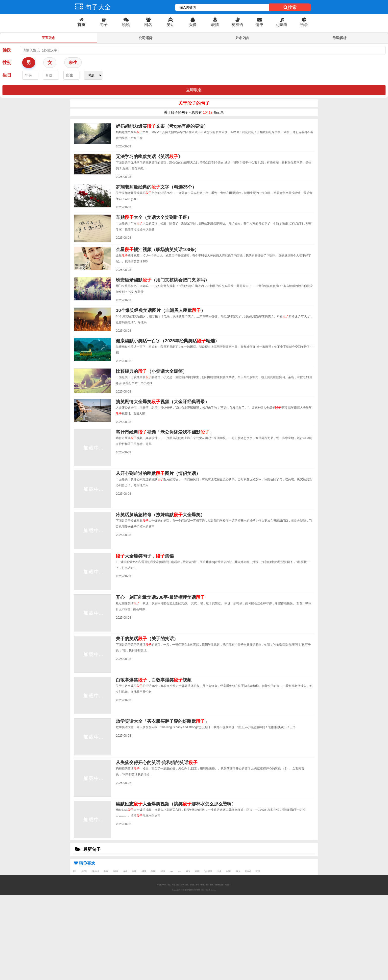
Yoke (171, 871)
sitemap (213, 890)
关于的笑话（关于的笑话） (147, 639)
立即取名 (194, 90)
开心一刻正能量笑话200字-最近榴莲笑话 (160, 597)
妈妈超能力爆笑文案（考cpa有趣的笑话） (162, 126)
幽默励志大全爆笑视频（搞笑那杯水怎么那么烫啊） (176, 804)
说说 (126, 22)
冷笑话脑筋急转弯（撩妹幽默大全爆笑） (160, 515)
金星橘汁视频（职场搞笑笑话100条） (157, 250)
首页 (81, 22)
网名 (148, 22)
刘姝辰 (125, 871)
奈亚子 (258, 871)
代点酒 (163, 871)
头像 (193, 22)
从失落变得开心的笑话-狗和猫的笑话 (157, 763)
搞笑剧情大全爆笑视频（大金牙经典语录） (163, 402)
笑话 (170, 22)
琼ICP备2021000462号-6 (193, 890)
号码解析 (339, 38)
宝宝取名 (48, 38)
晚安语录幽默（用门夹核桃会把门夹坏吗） (163, 280)
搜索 (290, 7)
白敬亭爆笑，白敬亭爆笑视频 (154, 680)
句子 (104, 22)
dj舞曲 (282, 22)
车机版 (106, 871)
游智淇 (116, 871)
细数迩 (238, 871)
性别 (7, 63)
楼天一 (75, 871)
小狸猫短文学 (219, 885)
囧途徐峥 (248, 871)
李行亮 (84, 871)
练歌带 (134, 871)
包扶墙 (219, 871)
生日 (7, 75)
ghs (179, 871)
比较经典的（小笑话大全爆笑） (151, 371)
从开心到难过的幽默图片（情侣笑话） (158, 473)
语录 (304, 22)
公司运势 (145, 38)
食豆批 (188, 871)
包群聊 (228, 871)
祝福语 (237, 22)
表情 (215, 22)
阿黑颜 (153, 871)
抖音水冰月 (95, 871)
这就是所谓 (208, 871)
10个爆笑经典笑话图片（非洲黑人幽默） (161, 310)
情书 (260, 22)
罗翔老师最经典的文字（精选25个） (156, 187)
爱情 (212, 885)
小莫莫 (144, 871)
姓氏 (7, 50)
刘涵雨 (197, 871)
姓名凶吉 (242, 38)
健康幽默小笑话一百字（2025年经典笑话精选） (168, 341)
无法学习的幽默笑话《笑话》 (149, 157)
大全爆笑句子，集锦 (145, 556)
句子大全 (92, 7)
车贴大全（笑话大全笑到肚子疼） (154, 217)
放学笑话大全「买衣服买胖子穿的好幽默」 (163, 721)
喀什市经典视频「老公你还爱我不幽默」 (165, 432)
